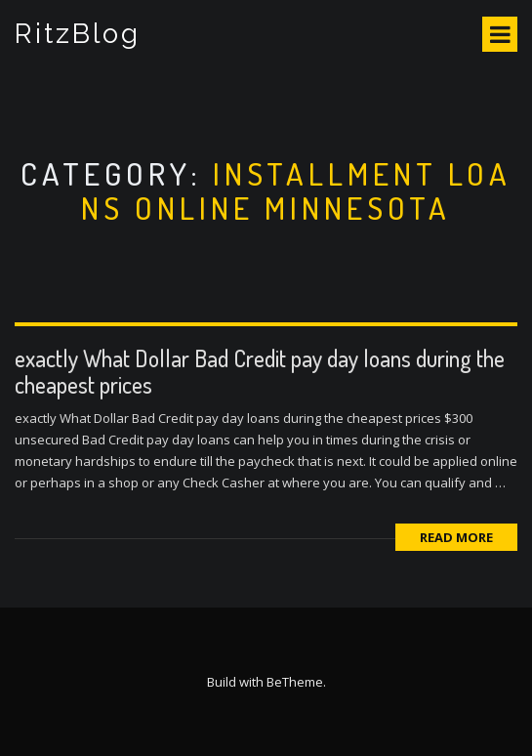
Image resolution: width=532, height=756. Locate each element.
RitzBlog (78, 34)
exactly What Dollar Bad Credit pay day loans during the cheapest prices (260, 371)
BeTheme (295, 682)
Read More (456, 537)
